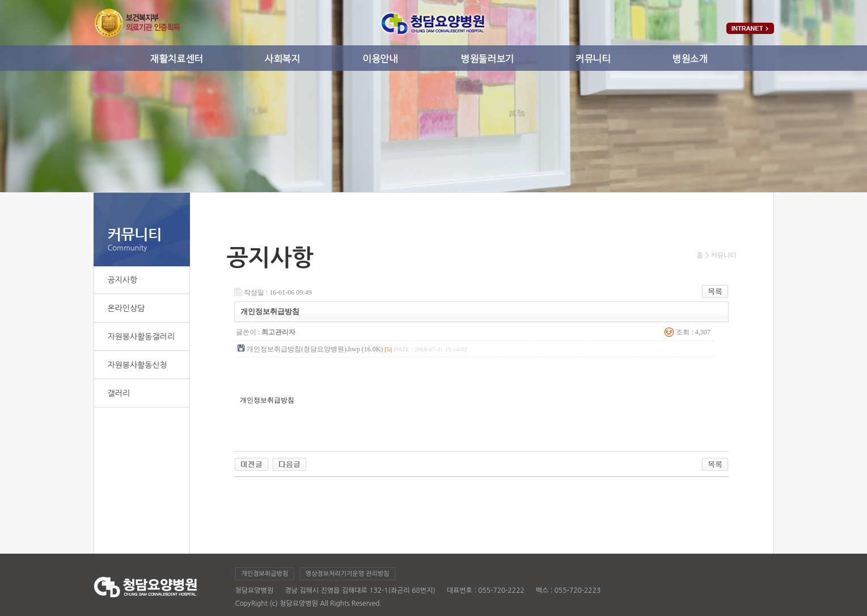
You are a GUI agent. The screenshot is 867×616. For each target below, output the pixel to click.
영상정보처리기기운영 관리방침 (348, 574)
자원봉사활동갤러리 (141, 337)
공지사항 (123, 280)
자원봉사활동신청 (138, 365)
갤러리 (119, 393)
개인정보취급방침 (265, 574)
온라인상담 (126, 308)
